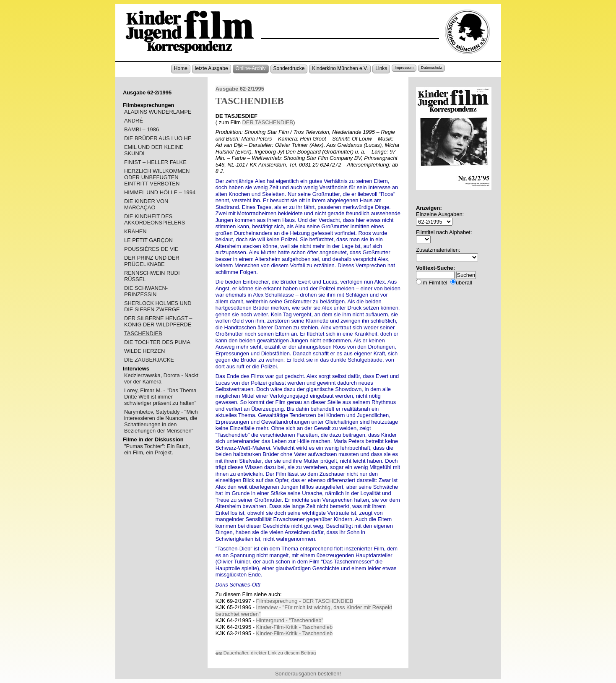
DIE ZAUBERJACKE (149, 360)
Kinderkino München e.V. (340, 68)
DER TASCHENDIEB (268, 122)
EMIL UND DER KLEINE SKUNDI (154, 150)
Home (181, 68)
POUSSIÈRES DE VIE (151, 249)
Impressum (404, 68)
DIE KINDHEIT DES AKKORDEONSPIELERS (155, 219)
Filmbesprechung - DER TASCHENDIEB (305, 601)
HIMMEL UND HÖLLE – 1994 (160, 192)
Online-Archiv (251, 68)
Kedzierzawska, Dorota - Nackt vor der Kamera (161, 378)
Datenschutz (431, 68)
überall (464, 283)
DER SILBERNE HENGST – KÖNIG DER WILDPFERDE (158, 321)
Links (381, 68)
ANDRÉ (134, 121)
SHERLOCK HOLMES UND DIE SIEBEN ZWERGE (158, 306)
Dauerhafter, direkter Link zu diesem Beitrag (266, 653)
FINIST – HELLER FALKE (155, 162)
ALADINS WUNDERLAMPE (158, 112)
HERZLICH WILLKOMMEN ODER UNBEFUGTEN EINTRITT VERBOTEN (157, 177)
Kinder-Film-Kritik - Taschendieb (295, 627)
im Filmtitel (434, 283)
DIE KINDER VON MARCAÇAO (146, 204)
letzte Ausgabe (212, 68)
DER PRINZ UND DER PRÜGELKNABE (152, 261)
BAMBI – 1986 (142, 129)
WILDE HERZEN (145, 351)
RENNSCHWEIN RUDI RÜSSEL (152, 276)
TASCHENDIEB (143, 333)
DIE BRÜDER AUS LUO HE (158, 138)
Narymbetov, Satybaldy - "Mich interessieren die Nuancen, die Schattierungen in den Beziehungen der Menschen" (161, 421)
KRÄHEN (135, 231)
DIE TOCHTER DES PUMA (157, 342)
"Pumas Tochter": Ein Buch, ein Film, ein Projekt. (157, 449)
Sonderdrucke (289, 68)
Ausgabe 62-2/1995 (240, 89)
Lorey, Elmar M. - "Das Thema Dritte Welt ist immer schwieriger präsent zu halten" (160, 397)
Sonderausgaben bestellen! (308, 674)
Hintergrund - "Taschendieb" (290, 620)
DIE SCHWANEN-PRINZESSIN (146, 291)
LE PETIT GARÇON (148, 240)
